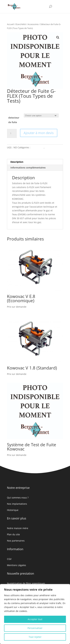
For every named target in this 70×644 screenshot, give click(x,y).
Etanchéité (21, 24)
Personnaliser (35, 628)
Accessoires (33, 24)
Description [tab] (17, 162)
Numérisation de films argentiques (26, 583)
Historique (13, 510)
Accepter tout (35, 619)
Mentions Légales (17, 565)
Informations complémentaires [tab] (28, 168)
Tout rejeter (35, 637)
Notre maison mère (18, 528)
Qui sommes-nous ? (18, 498)
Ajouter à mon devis (39, 133)
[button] (58, 37)
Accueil (10, 24)
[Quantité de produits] (12, 133)
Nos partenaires (16, 541)
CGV (9, 559)
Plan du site (13, 534)
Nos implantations (17, 504)
